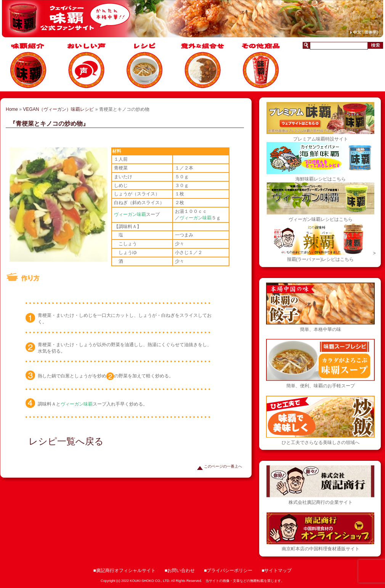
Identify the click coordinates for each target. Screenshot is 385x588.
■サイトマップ (277, 570)
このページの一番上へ (220, 466)
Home (12, 109)
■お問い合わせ (180, 570)
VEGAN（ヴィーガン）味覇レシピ (58, 109)
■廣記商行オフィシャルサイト (124, 570)
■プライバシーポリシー (228, 570)
